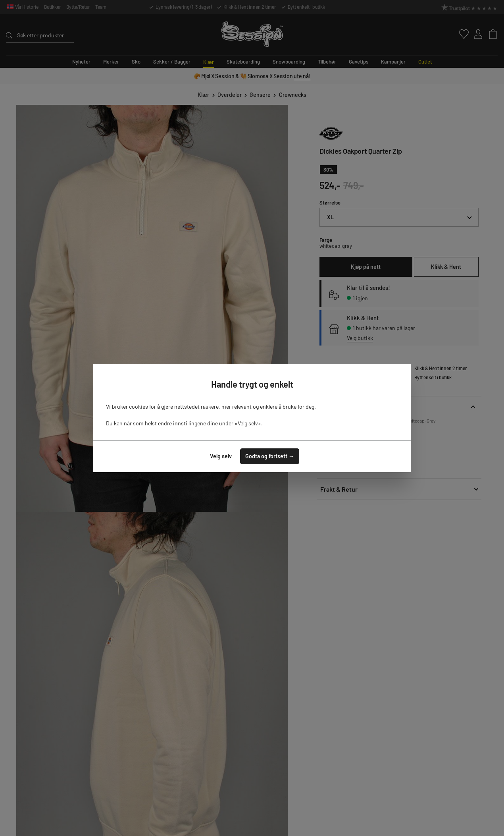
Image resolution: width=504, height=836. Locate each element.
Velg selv (221, 456)
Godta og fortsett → (270, 456)
